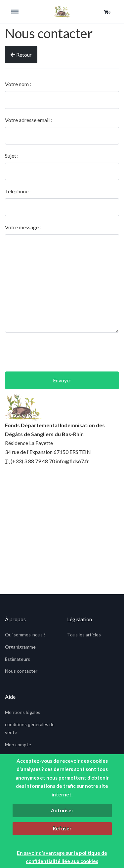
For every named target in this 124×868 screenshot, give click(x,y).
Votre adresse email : (28, 120)
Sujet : (12, 156)
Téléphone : (18, 191)
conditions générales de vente (30, 728)
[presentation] (62, 352)
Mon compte (18, 744)
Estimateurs (18, 659)
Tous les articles (84, 635)
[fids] (62, 12)
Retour (21, 55)
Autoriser (62, 810)
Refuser (62, 828)
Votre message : (23, 227)
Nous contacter (21, 671)
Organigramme (20, 647)
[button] (107, 12)
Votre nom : (18, 84)
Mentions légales (23, 712)
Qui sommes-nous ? (25, 635)
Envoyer (62, 380)
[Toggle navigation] (19, 11)
